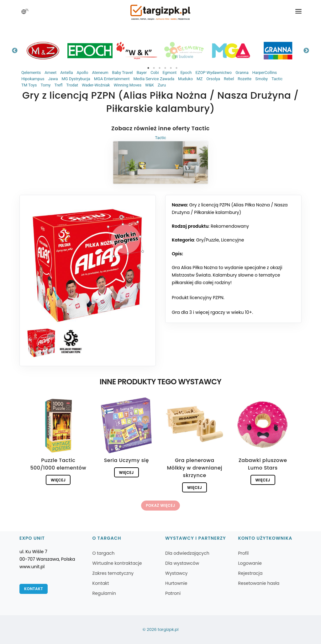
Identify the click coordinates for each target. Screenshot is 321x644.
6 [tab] (176, 68)
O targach (104, 553)
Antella (66, 73)
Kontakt (34, 589)
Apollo (82, 73)
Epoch (186, 73)
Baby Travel (123, 73)
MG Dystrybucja (76, 79)
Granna (242, 73)
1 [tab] (148, 68)
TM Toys (29, 85)
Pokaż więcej (160, 505)
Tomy (45, 85)
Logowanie (250, 563)
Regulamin (104, 593)
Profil (244, 553)
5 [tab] (171, 68)
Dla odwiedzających (187, 553)
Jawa (53, 79)
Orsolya (213, 79)
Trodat (72, 85)
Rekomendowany (230, 226)
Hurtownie (176, 583)
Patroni (173, 593)
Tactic (277, 79)
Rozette (245, 79)
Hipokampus (33, 79)
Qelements (31, 73)
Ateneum (100, 73)
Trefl (58, 85)
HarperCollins (265, 73)
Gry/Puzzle (207, 240)
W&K (150, 85)
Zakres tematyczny (113, 573)
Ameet (50, 73)
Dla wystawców (182, 563)
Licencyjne (233, 240)
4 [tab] (165, 68)
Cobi (155, 73)
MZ (200, 79)
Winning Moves (128, 85)
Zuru (162, 85)
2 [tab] (154, 68)
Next (306, 51)
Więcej (58, 480)
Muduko (185, 79)
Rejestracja (250, 573)
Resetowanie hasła (259, 583)
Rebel (229, 79)
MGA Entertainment (112, 79)
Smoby (261, 79)
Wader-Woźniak (96, 85)
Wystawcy (176, 573)
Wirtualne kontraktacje (117, 563)
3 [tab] (160, 68)
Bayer (142, 73)
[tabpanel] (43, 51)
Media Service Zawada (154, 79)
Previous (15, 51)
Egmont (170, 73)
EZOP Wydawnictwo (213, 73)
